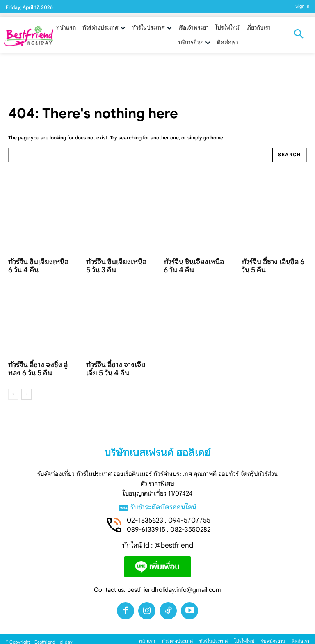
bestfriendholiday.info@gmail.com (174, 585)
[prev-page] (13, 388)
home (217, 138)
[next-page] (26, 388)
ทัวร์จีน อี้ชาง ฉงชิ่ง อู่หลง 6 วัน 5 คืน (40, 364)
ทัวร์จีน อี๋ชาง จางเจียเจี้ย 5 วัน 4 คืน (119, 364)
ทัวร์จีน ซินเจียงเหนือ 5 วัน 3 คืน (119, 264)
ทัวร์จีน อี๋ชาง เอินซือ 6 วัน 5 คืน (273, 264)
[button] (299, 35)
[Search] (290, 155)
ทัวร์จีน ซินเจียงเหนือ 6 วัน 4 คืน (41, 264)
